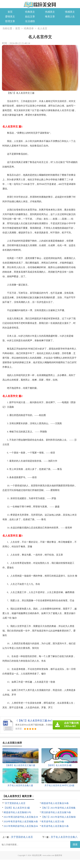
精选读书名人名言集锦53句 (17, 812)
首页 (10, 12)
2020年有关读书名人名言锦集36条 (21, 822)
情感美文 (70, 12)
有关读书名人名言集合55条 (55, 826)
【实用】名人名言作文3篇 (17, 808)
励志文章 (30, 17)
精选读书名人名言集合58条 (55, 803)
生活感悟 (30, 21)
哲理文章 (10, 21)
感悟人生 (70, 17)
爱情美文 (10, 17)
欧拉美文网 (37, 855)
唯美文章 (50, 17)
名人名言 (42, 28)
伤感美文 (50, 12)
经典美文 (30, 12)
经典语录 (29, 28)
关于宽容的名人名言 (15, 803)
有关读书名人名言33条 (53, 822)
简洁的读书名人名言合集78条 (56, 812)
